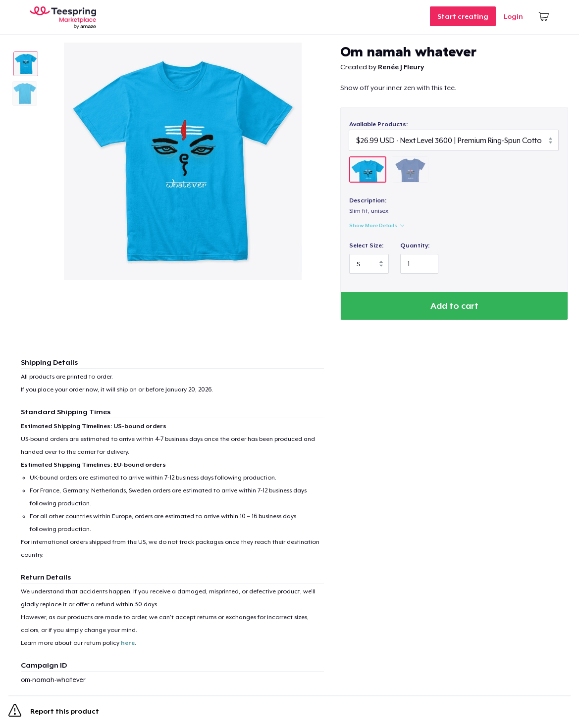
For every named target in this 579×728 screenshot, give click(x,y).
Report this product (54, 712)
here (128, 643)
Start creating (463, 16)
